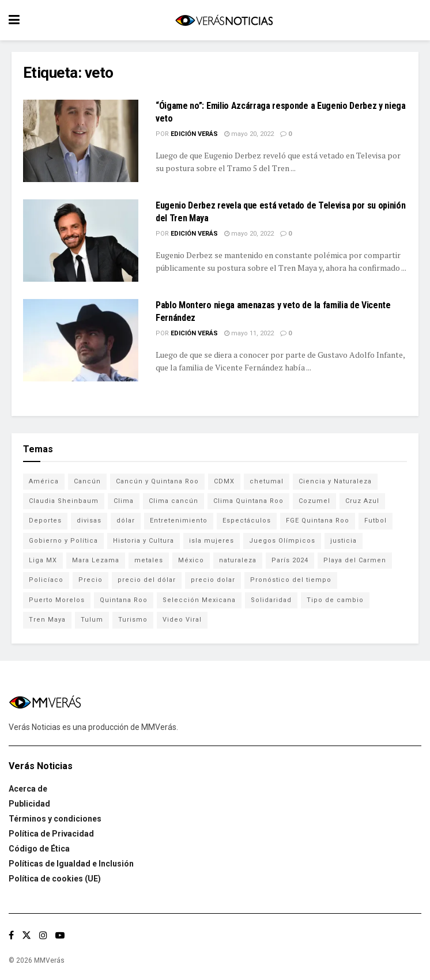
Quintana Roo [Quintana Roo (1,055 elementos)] (124, 600)
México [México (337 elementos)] (191, 560)
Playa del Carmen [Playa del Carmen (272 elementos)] (355, 560)
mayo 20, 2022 (249, 134)
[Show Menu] (14, 20)
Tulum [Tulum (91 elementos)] (92, 620)
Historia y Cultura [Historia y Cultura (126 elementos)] (144, 541)
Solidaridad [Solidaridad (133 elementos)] (271, 600)
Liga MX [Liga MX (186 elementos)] (43, 560)
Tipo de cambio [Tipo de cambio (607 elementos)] (335, 600)
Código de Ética (39, 849)
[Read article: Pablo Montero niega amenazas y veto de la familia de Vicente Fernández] (81, 340)
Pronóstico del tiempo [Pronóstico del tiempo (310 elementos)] (291, 580)
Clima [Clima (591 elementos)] (124, 501)
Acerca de (28, 789)
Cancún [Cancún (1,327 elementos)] (87, 481)
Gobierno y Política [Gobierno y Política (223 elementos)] (63, 541)
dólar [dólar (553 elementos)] (126, 521)
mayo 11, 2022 (249, 333)
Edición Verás (194, 134)
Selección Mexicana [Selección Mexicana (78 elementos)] (199, 600)
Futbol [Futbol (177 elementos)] (376, 521)
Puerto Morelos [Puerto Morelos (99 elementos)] (57, 600)
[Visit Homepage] (224, 20)
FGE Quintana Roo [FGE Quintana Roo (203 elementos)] (318, 521)
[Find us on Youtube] (60, 935)
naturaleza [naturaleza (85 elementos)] (238, 560)
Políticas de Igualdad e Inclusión (71, 864)
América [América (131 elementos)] (44, 481)
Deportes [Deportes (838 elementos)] (45, 521)
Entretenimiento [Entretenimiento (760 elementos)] (179, 521)
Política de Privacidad (51, 834)
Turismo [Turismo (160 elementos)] (133, 620)
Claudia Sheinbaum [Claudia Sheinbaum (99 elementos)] (64, 501)
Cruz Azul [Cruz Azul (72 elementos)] (362, 501)
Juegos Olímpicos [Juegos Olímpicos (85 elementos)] (282, 541)
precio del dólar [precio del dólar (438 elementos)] (147, 580)
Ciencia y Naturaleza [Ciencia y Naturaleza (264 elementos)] (335, 481)
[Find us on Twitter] (27, 935)
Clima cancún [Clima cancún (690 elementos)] (173, 501)
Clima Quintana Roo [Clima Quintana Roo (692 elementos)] (248, 501)
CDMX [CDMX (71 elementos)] (224, 481)
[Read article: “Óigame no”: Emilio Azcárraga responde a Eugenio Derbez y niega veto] (81, 141)
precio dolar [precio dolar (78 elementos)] (213, 580)
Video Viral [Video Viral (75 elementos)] (182, 620)
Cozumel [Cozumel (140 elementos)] (314, 501)
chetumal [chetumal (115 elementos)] (267, 481)
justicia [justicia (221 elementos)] (344, 541)
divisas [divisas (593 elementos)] (89, 521)
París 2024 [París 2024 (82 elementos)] (290, 560)
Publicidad (29, 804)
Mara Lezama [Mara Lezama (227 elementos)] (96, 560)
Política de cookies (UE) (55, 879)
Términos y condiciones (55, 819)
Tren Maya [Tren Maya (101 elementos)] (47, 620)
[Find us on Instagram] (43, 935)
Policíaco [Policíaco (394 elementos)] (46, 580)
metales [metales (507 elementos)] (149, 560)
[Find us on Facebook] (11, 935)
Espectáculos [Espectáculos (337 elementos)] (247, 521)
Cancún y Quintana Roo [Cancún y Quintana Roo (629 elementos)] (157, 481)
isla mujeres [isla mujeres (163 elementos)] (212, 541)
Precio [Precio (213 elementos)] (90, 580)
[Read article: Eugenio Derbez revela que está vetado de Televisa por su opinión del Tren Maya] (81, 241)
